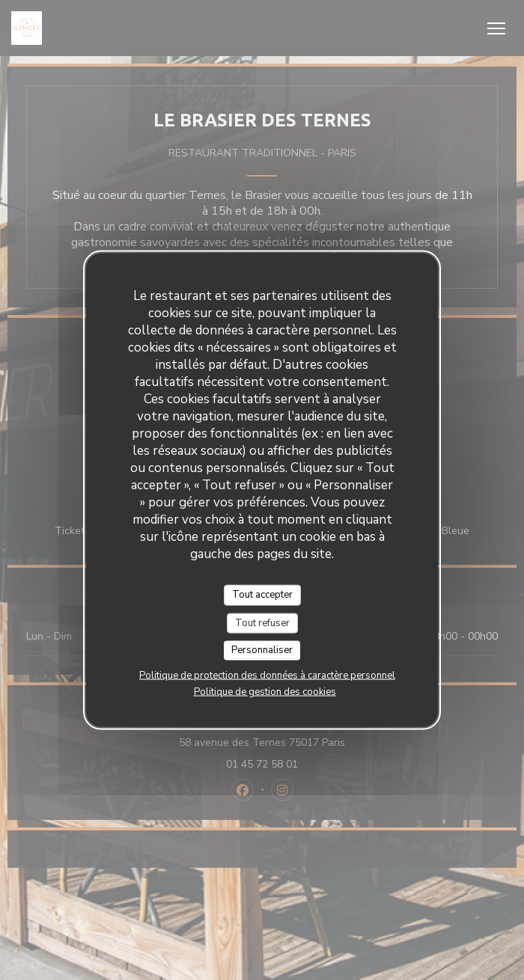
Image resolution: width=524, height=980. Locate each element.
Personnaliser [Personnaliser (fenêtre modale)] (262, 650)
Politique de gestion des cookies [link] (265, 691)
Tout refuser (262, 622)
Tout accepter (262, 595)
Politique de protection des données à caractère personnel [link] (267, 675)
